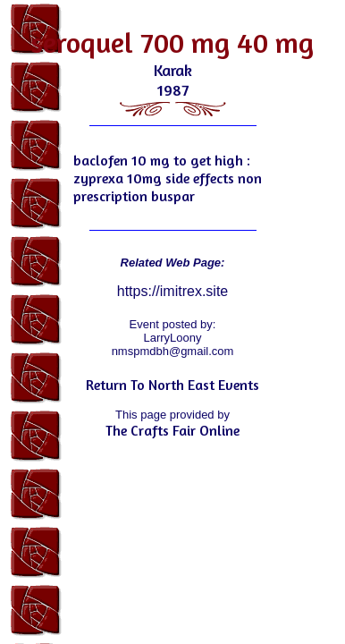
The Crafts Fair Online (172, 430)
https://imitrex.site (172, 291)
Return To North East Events (172, 385)
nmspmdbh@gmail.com (173, 351)
